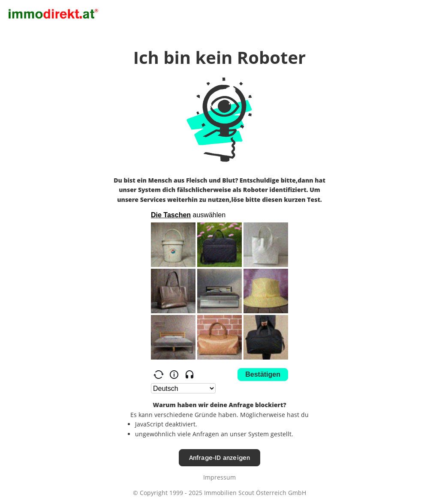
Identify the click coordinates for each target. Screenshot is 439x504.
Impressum (219, 477)
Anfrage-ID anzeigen (220, 457)
